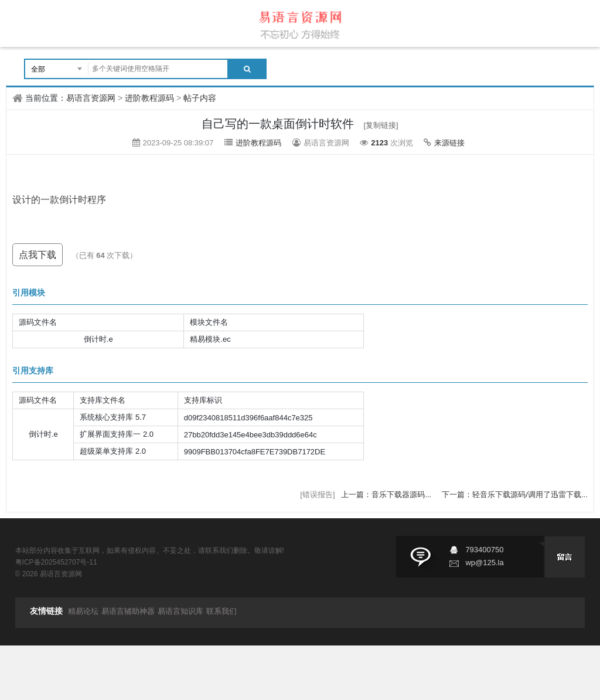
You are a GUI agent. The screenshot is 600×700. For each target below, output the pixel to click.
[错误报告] (317, 495)
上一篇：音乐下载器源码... (387, 495)
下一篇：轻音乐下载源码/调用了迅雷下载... (514, 495)
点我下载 (37, 255)
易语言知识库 (180, 611)
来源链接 (449, 143)
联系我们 (221, 611)
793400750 (484, 550)
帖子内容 (200, 98)
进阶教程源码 (149, 98)
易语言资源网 (91, 98)
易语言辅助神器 (128, 611)
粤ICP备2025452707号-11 (56, 562)
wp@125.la (484, 563)
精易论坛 (83, 611)
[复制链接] (381, 125)
